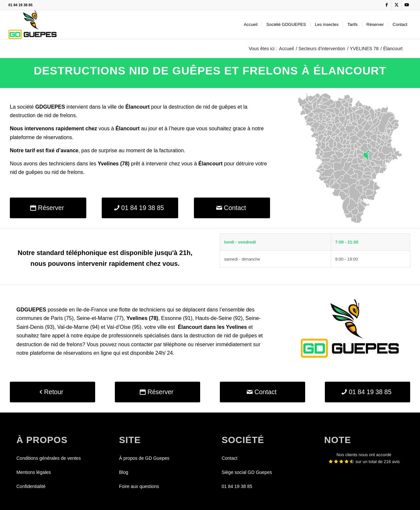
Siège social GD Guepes (247, 472)
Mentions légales (34, 472)
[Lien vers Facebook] (387, 5)
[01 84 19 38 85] (140, 208)
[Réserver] (48, 208)
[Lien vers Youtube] (407, 5)
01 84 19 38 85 (21, 5)
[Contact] (232, 208)
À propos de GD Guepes (144, 458)
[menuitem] (251, 25)
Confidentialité (31, 486)
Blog (124, 472)
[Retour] (52, 392)
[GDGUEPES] (33, 25)
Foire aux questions (139, 486)
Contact (229, 458)
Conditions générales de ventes (49, 458)
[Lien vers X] (397, 5)
